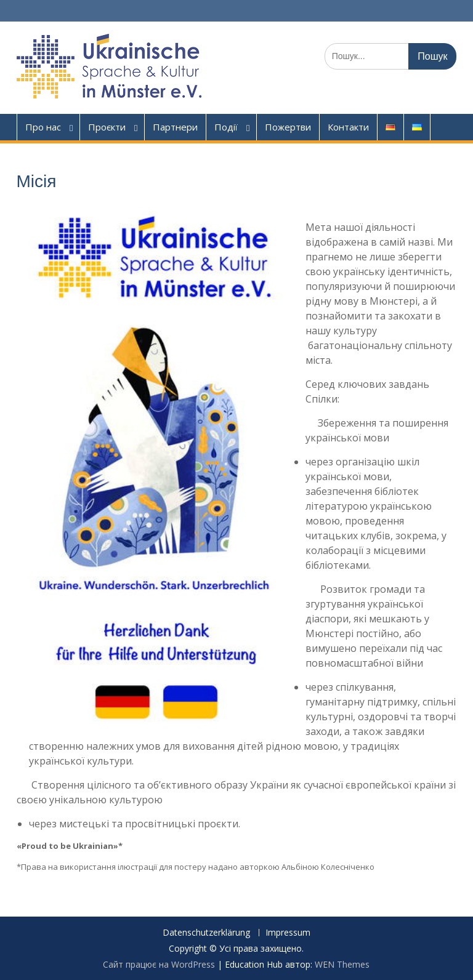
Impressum (288, 933)
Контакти (348, 127)
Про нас (43, 127)
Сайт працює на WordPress (159, 964)
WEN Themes (342, 964)
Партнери (175, 127)
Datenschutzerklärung (206, 933)
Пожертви (288, 127)
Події (226, 127)
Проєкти (107, 127)
